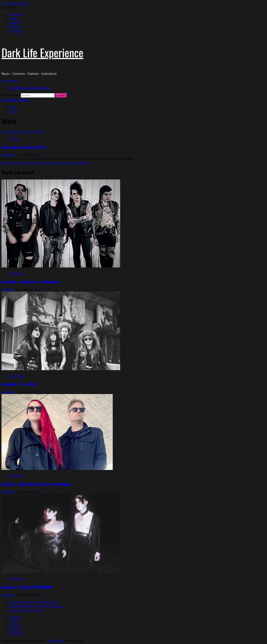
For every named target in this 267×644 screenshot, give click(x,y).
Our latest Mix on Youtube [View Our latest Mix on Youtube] (15, 100)
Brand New (17, 273)
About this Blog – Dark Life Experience (30, 88)
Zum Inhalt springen (15, 4)
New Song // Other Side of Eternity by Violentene (36, 484)
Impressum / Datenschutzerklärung (33, 602)
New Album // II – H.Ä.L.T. (20, 384)
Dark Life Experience (42, 52)
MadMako (9, 155)
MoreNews (55, 640)
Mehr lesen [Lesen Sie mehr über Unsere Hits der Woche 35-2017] (46, 163)
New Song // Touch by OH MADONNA (27, 587)
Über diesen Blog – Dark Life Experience (36, 606)
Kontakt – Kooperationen (26, 610)
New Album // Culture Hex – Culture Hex (30, 282)
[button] (10, 81)
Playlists (14, 139)
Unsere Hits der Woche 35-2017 (23, 132)
